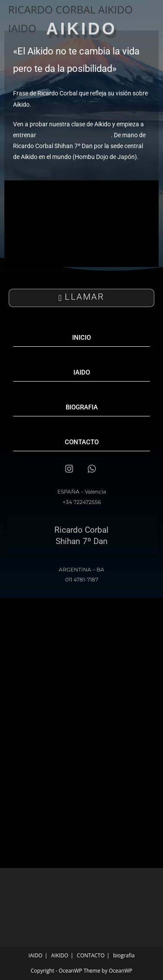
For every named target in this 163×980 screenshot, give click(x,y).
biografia (124, 955)
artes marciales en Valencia (73, 135)
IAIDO (35, 955)
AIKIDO (60, 955)
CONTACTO (91, 955)
